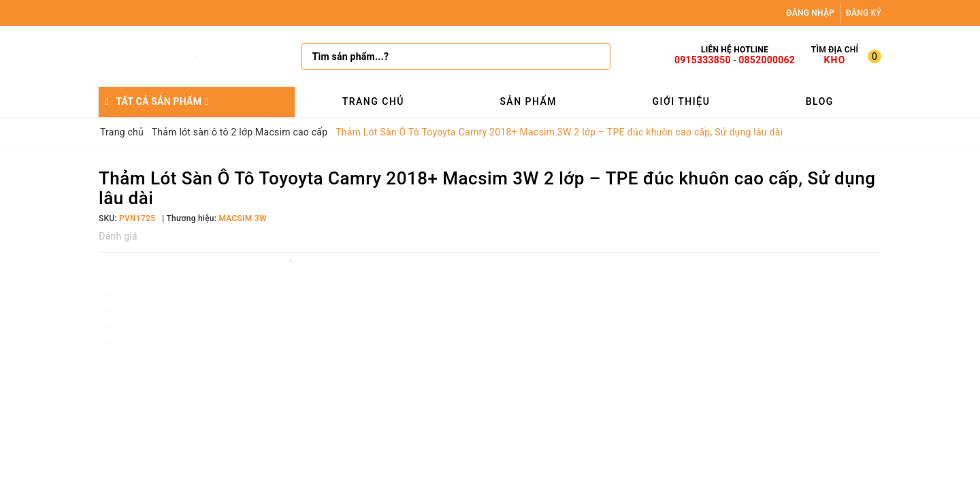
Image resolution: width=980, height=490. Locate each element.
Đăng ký (864, 13)
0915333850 (703, 60)
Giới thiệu (681, 101)
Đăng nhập (811, 13)
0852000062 (767, 60)
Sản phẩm (528, 101)
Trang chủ (373, 101)
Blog (820, 101)
